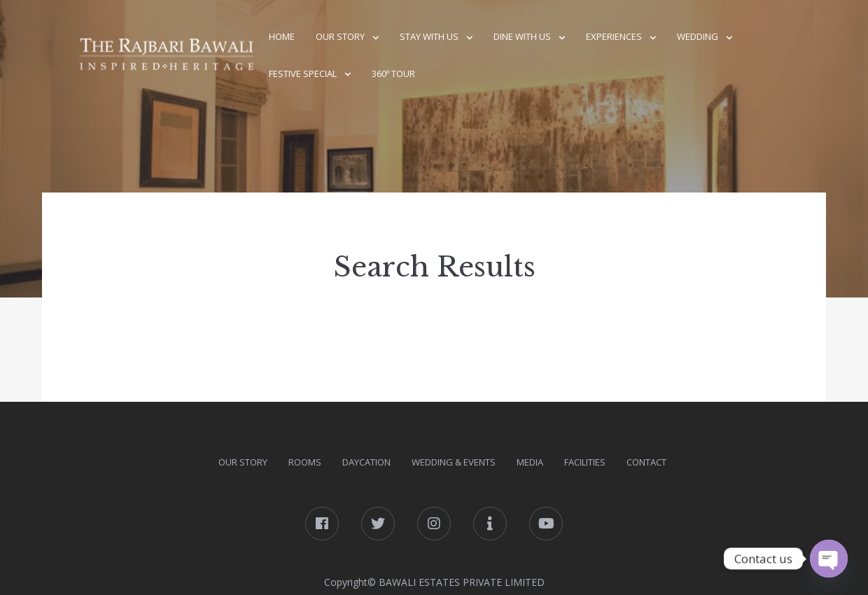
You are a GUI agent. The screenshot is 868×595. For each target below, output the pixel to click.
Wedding (698, 36)
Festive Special (303, 73)
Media (530, 462)
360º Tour (393, 73)
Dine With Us (522, 36)
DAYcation (366, 462)
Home (282, 36)
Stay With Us (429, 36)
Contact (646, 462)
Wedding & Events (454, 462)
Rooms (305, 462)
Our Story (340, 36)
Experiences (614, 36)
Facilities (585, 462)
